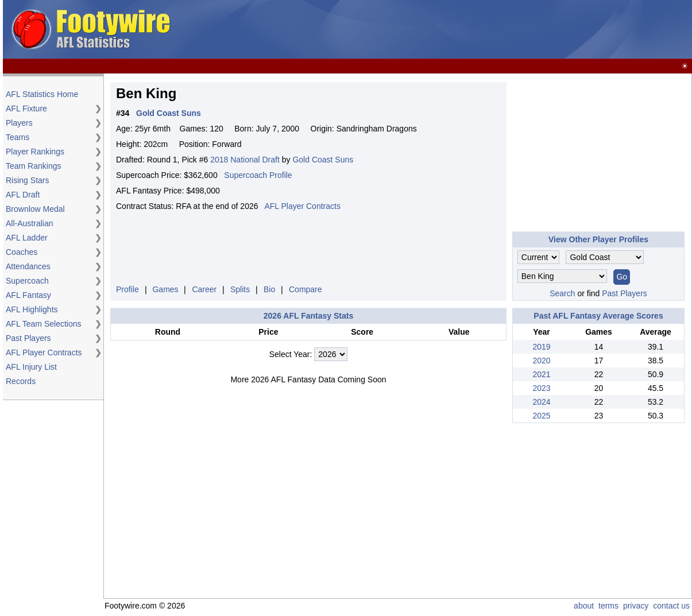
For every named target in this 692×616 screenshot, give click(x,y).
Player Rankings (35, 152)
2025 (541, 416)
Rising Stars (27, 180)
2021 (541, 374)
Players (19, 123)
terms (608, 606)
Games (165, 289)
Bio (269, 289)
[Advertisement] (481, 30)
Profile (127, 289)
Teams (18, 137)
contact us (671, 606)
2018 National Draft (245, 160)
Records (21, 381)
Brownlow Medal (35, 209)
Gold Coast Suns (323, 160)
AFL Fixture (26, 109)
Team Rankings (34, 166)
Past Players (28, 338)
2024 (541, 402)
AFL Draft (23, 195)
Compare (306, 289)
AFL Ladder (27, 238)
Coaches (22, 252)
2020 (541, 361)
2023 (541, 388)
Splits (240, 289)
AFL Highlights (32, 309)
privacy (636, 606)
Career (204, 289)
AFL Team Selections (44, 324)
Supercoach (27, 281)
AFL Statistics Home (42, 94)
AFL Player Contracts (44, 352)
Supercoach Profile (258, 175)
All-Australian (29, 223)
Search (562, 293)
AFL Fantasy (28, 295)
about (584, 606)
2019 (541, 347)
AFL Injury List (31, 367)
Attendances (28, 266)
